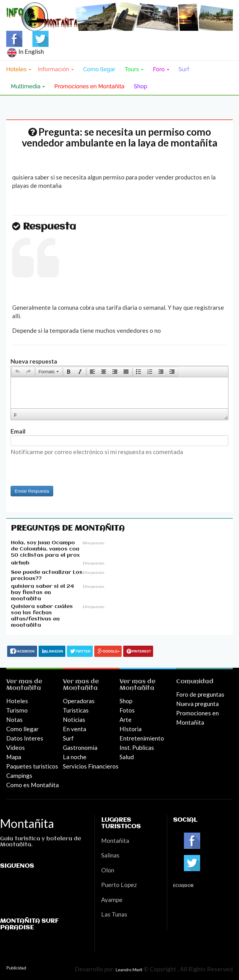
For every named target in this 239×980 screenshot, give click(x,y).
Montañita (24, 688)
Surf (184, 69)
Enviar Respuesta (32, 491)
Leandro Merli (129, 970)
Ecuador (183, 886)
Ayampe (112, 900)
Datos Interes (25, 738)
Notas (14, 720)
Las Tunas (114, 914)
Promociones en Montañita (89, 86)
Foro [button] (161, 69)
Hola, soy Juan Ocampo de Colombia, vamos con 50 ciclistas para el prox (45, 549)
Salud (127, 757)
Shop (141, 86)
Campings (19, 776)
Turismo (17, 710)
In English (25, 51)
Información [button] (56, 69)
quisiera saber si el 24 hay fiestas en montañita (42, 593)
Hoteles (17, 701)
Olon (108, 870)
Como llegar (99, 69)
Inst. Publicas (137, 748)
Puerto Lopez (119, 885)
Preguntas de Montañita (68, 528)
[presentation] (17, 372)
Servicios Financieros (91, 766)
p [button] (15, 414)
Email (18, 431)
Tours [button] (134, 69)
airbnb (20, 563)
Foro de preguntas (200, 694)
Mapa (14, 757)
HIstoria (131, 729)
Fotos (127, 710)
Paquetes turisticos (32, 766)
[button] (17, 372)
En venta (75, 729)
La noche (75, 757)
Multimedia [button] (28, 86)
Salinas (110, 855)
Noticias (74, 720)
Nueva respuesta (34, 361)
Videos (16, 748)
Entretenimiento (142, 738)
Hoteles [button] (19, 69)
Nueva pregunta (197, 704)
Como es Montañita (33, 785)
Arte (126, 720)
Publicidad (16, 968)
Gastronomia (80, 748)
